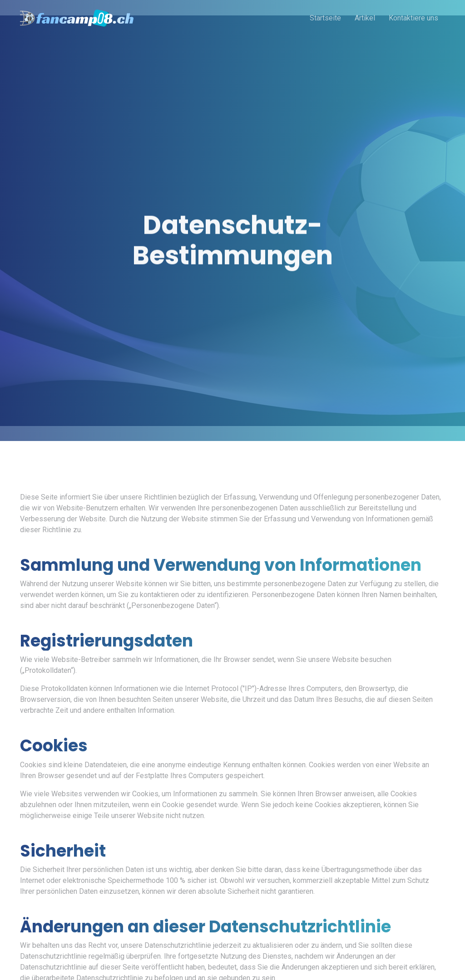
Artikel (365, 18)
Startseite (325, 18)
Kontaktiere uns (413, 18)
